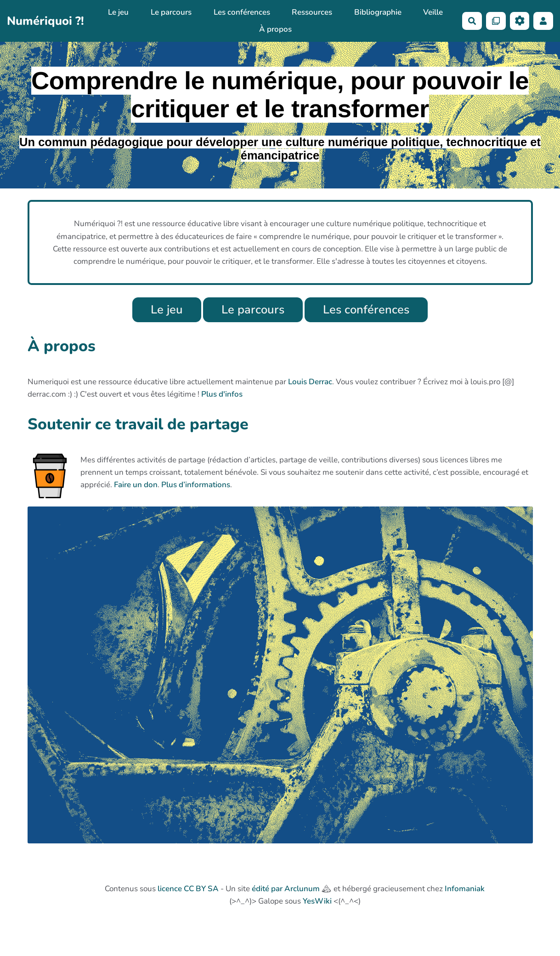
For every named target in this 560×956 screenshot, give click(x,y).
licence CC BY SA (188, 889)
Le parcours (171, 12)
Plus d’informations (196, 485)
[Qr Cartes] (496, 21)
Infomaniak (465, 889)
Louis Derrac (310, 382)
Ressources (312, 12)
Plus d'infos (222, 394)
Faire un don (136, 485)
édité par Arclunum (286, 889)
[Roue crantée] (520, 21)
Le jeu (118, 12)
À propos (275, 29)
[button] (543, 21)
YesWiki (317, 901)
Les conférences (242, 12)
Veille (433, 12)
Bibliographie (378, 12)
